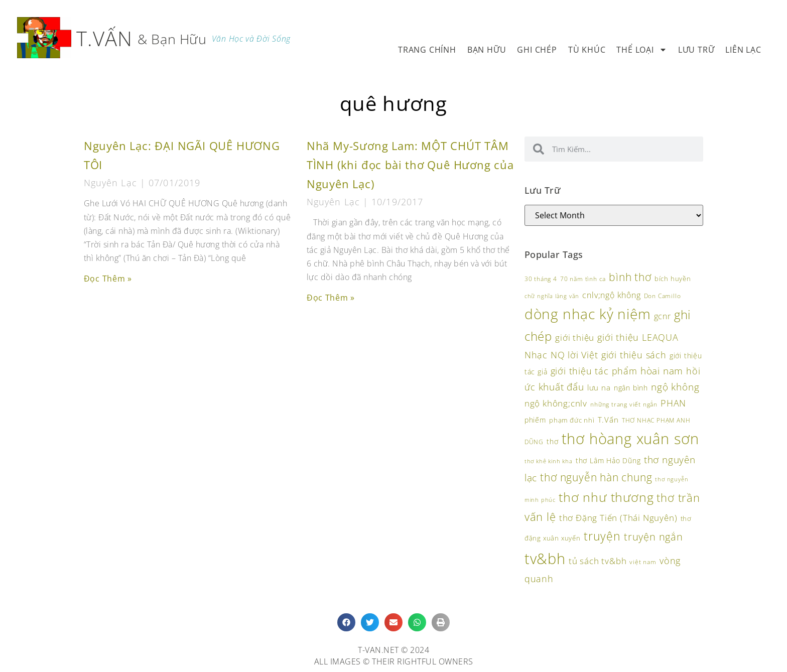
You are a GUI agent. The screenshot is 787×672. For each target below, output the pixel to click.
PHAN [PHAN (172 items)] (673, 403)
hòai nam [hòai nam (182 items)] (662, 371)
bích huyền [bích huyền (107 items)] (673, 279)
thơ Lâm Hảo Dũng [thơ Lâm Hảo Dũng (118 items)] (608, 460)
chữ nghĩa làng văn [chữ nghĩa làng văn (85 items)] (552, 296)
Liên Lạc (743, 50)
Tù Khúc (587, 50)
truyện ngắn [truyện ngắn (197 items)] (653, 537)
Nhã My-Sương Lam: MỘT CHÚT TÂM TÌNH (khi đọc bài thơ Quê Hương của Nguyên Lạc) (410, 165)
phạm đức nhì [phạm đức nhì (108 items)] (572, 420)
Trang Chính (427, 50)
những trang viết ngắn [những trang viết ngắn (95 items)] (624, 404)
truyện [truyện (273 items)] (602, 536)
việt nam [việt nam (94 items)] (643, 562)
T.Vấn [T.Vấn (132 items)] (608, 420)
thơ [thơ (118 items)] (552, 441)
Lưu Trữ (696, 50)
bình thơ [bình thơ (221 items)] (630, 277)
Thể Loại (641, 50)
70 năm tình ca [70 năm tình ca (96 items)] (583, 279)
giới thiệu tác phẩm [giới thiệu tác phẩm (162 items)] (594, 371)
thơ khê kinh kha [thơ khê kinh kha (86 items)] (549, 461)
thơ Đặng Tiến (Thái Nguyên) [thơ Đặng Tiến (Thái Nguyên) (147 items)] (618, 518)
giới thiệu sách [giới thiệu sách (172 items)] (634, 355)
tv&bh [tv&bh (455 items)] (545, 558)
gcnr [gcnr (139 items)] (663, 316)
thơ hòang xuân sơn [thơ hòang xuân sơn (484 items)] (630, 439)
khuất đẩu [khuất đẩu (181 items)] (561, 387)
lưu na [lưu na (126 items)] (599, 387)
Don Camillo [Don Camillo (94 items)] (663, 296)
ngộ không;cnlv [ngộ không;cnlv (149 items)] (556, 403)
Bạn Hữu (487, 50)
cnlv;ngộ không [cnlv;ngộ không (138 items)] (611, 295)
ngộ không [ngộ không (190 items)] (675, 387)
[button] (346, 622)
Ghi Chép (537, 50)
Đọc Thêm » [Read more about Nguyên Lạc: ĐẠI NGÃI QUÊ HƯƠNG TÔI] (108, 279)
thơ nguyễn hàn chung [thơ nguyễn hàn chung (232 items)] (596, 477)
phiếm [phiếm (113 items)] (535, 420)
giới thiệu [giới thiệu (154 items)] (575, 338)
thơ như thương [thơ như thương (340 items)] (606, 497)
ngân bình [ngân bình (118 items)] (631, 388)
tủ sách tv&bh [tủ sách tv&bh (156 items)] (598, 561)
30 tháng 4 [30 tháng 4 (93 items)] (541, 279)
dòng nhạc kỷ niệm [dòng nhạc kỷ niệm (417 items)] (588, 314)
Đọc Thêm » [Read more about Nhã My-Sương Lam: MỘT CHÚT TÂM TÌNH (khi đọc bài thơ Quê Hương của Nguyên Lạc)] (331, 298)
